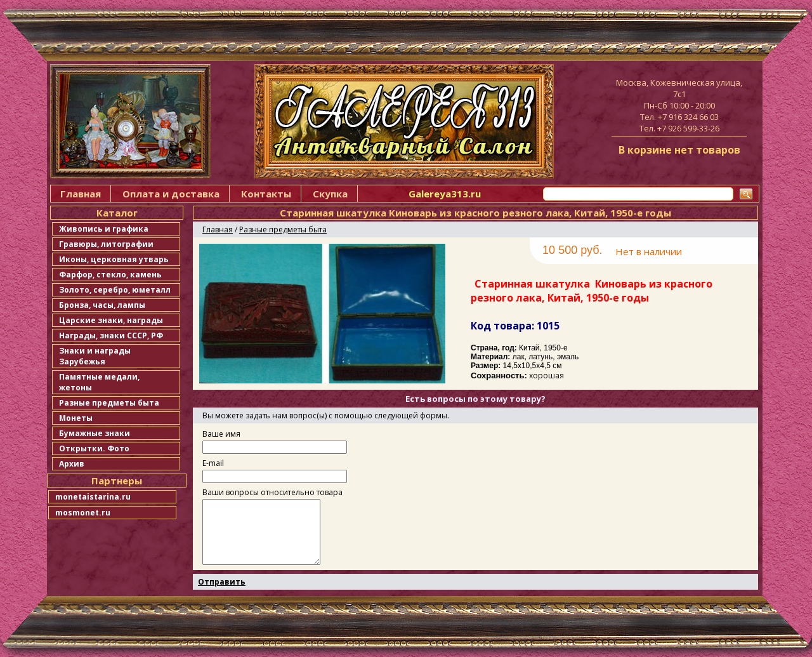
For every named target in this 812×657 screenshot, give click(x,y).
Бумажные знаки (95, 433)
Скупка (330, 194)
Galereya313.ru (445, 194)
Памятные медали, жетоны (99, 382)
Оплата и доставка (171, 194)
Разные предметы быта (109, 403)
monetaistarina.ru (93, 497)
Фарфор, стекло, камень (110, 275)
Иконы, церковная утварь (114, 259)
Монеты (76, 418)
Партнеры (117, 481)
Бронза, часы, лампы (102, 305)
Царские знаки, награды (111, 320)
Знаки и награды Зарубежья (95, 356)
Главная (81, 194)
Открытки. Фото (94, 448)
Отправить (222, 582)
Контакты (266, 194)
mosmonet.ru (83, 513)
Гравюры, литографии (106, 244)
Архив (72, 464)
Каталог (117, 213)
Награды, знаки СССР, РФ (111, 335)
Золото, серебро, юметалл (115, 290)
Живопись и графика (104, 229)
